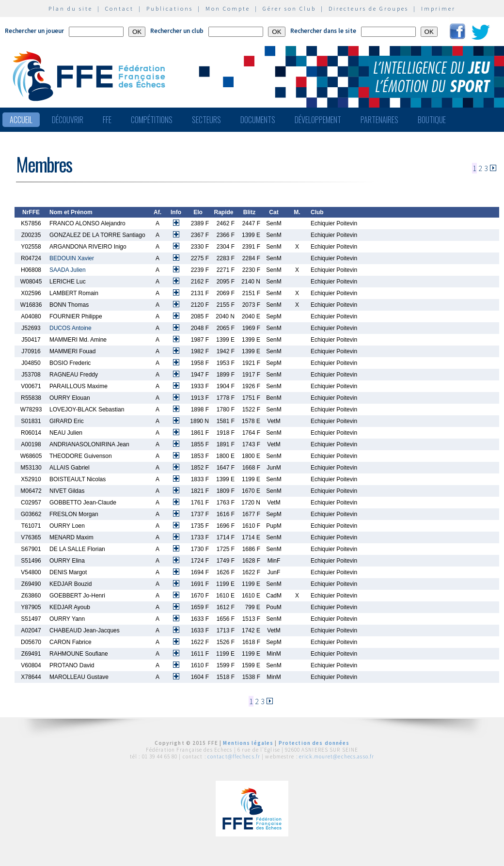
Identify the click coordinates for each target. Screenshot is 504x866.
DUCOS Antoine (71, 328)
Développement (318, 120)
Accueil (21, 120)
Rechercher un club (177, 31)
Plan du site (71, 8)
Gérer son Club (289, 8)
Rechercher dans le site (323, 31)
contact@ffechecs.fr (234, 756)
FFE (107, 120)
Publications (170, 8)
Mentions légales (248, 743)
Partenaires (379, 120)
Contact (119, 8)
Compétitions (152, 120)
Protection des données (314, 743)
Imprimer (438, 8)
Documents (258, 120)
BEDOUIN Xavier (72, 258)
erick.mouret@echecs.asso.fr (337, 756)
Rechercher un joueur (34, 31)
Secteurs (206, 120)
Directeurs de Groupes (369, 8)
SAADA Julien (68, 270)
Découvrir (68, 120)
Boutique (432, 120)
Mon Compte (228, 8)
